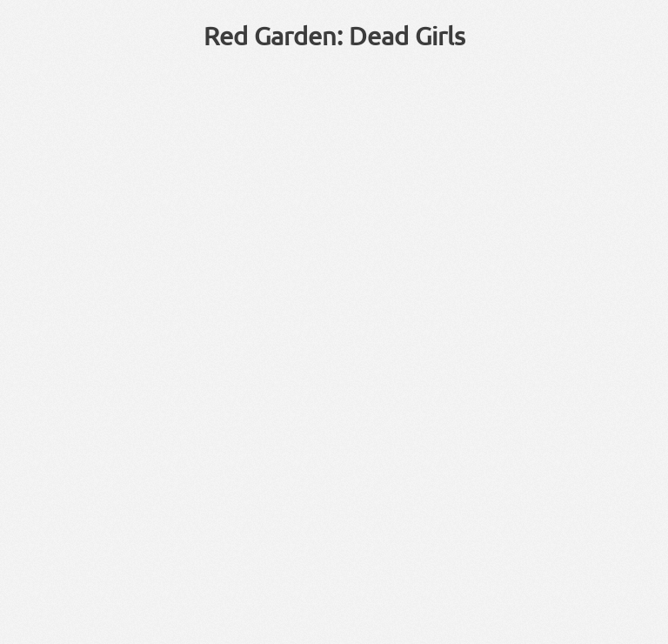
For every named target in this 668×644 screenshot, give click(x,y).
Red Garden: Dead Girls (334, 36)
